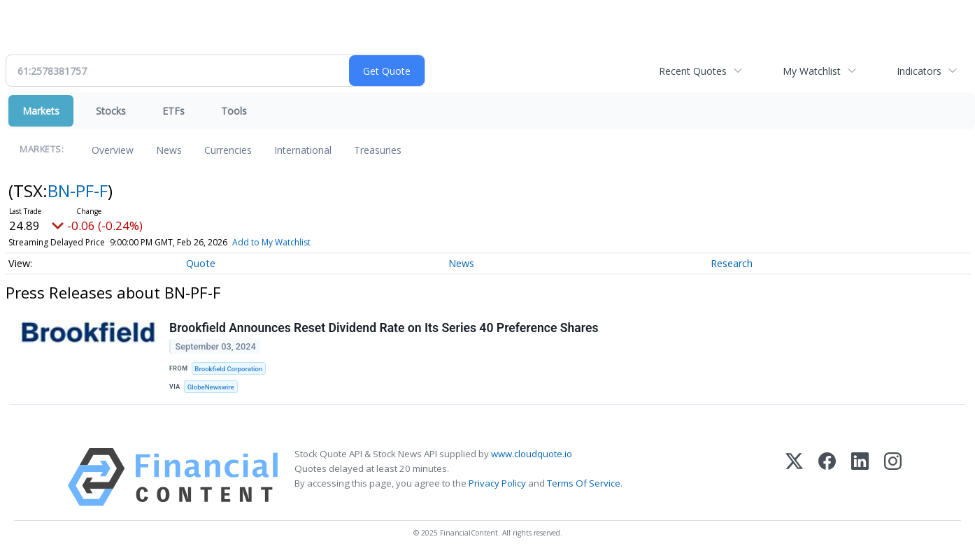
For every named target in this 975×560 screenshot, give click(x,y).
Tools (234, 111)
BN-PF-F (78, 191)
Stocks (111, 111)
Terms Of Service (584, 483)
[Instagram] (893, 477)
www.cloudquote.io (532, 454)
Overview (113, 150)
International (303, 150)
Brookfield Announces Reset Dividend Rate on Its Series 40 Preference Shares (384, 328)
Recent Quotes (693, 71)
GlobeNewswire (211, 387)
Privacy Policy (497, 483)
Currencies (228, 150)
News (169, 150)
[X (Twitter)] (794, 477)
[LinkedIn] (860, 477)
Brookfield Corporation (228, 369)
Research (732, 263)
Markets (41, 111)
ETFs (173, 111)
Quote (201, 263)
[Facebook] (827, 477)
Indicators (919, 71)
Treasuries (378, 150)
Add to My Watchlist (271, 242)
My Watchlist (812, 71)
